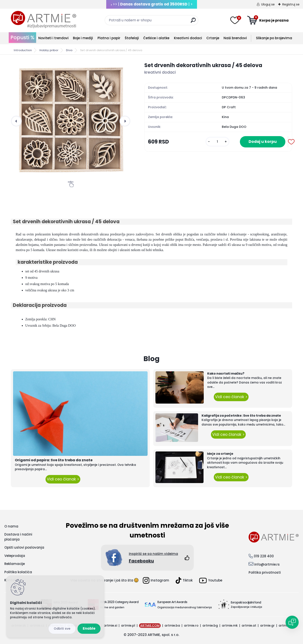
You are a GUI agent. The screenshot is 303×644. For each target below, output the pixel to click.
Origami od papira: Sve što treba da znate (54, 460)
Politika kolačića (18, 572)
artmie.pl (128, 625)
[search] (193, 22)
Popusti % (22, 37)
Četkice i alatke (156, 38)
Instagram (156, 580)
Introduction (23, 50)
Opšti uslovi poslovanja (24, 547)
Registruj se (291, 4)
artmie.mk (230, 625)
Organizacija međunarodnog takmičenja (185, 607)
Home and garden (112, 607)
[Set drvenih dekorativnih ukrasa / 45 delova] (71, 121)
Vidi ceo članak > (63, 479)
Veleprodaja (15, 556)
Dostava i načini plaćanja (18, 537)
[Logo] (44, 20)
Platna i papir (109, 38)
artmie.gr (267, 625)
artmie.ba (172, 625)
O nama (11, 526)
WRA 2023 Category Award (119, 602)
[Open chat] (292, 622)
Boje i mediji (83, 38)
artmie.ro (191, 625)
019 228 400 (264, 556)
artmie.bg (210, 625)
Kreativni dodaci (188, 38)
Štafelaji (132, 38)
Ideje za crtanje (220, 454)
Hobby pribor (49, 50)
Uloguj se (268, 4)
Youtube (211, 581)
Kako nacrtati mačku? (226, 374)
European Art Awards (172, 602)
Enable (89, 628)
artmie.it (285, 625)
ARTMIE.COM (150, 625)
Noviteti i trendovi (53, 38)
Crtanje (213, 38)
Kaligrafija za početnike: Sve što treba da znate (241, 416)
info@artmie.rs (267, 564)
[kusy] (217, 142)
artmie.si (110, 625)
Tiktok (184, 580)
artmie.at (249, 625)
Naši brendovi (235, 38)
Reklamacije (15, 564)
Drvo (69, 50)
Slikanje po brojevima (274, 38)
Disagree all (62, 629)
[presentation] (16, 121)
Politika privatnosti (265, 572)
